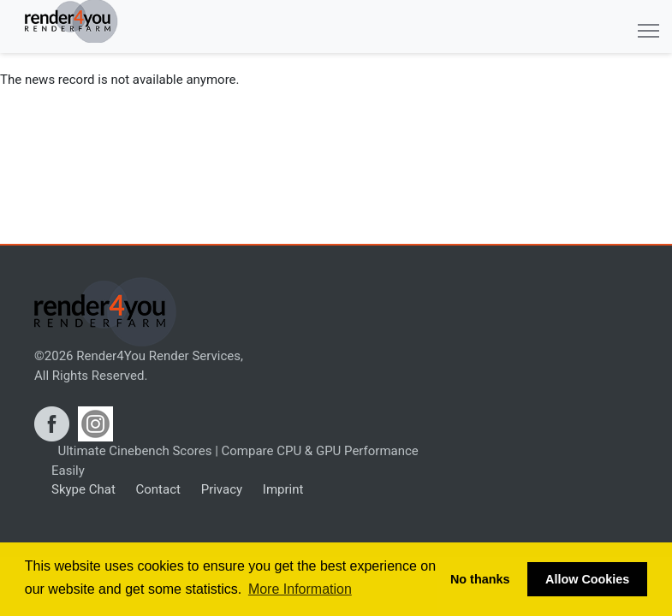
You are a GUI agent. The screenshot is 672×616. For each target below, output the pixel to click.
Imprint (281, 489)
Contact (157, 489)
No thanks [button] (480, 579)
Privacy (220, 489)
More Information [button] (300, 589)
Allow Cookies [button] (587, 579)
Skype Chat (83, 489)
